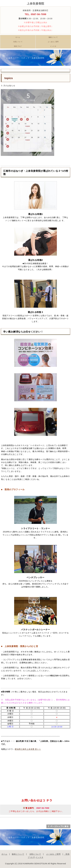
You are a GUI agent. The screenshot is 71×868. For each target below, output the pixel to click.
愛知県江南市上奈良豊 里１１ (28, 749)
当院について (18, 42)
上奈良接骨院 (35, 4)
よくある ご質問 (53, 854)
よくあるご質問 (53, 42)
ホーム (18, 37)
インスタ (53, 46)
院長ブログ (18, 46)
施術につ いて (18, 854)
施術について (53, 37)
